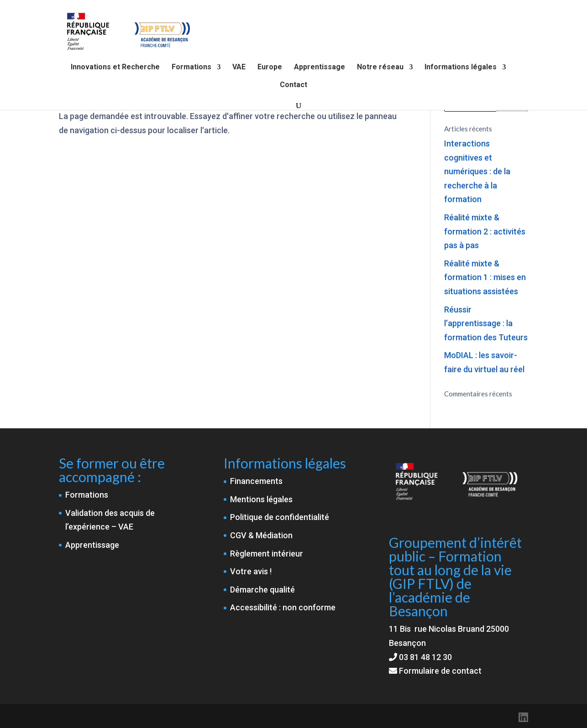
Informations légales (461, 68)
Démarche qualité (262, 590)
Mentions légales (261, 499)
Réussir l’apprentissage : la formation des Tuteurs (486, 323)
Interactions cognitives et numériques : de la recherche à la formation (477, 171)
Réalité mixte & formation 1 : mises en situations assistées (485, 277)
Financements (256, 481)
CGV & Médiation (261, 535)
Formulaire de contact (435, 671)
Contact (293, 85)
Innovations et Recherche (115, 68)
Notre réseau (380, 68)
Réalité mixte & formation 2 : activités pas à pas (485, 231)
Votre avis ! (251, 571)
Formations (191, 68)
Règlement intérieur (267, 554)
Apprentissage (320, 68)
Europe (270, 68)
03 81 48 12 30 (425, 657)
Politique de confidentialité (280, 517)
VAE (239, 68)
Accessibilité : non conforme (283, 607)
